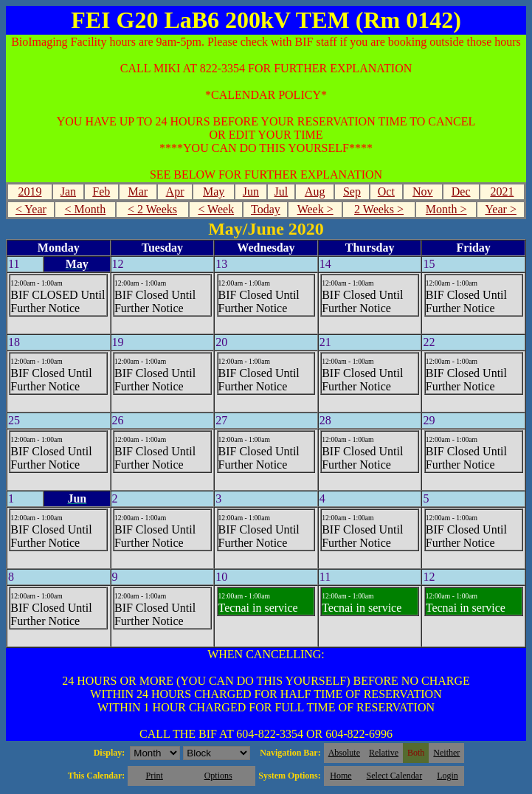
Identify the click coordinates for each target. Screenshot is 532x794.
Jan (68, 191)
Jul (281, 191)
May (214, 191)
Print (154, 776)
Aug (315, 191)
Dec (461, 191)
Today (266, 209)
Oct (386, 191)
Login (448, 776)
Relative (384, 753)
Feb (101, 191)
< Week (216, 209)
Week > (315, 209)
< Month (86, 209)
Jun (251, 191)
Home (341, 776)
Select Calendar (395, 776)
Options (218, 776)
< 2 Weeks (152, 209)
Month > (446, 209)
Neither (446, 753)
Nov (423, 191)
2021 (502, 191)
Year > (501, 209)
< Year (31, 209)
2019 (30, 191)
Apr (175, 191)
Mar (138, 191)
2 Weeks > (379, 209)
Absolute (344, 753)
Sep (352, 191)
